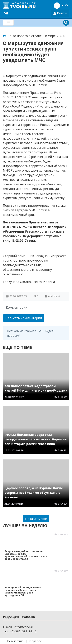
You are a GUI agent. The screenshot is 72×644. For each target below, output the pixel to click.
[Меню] (8, 23)
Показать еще (36, 519)
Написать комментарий (24, 318)
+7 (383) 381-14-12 (23, 631)
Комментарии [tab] (17, 308)
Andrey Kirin (55, 296)
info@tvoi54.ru (24, 627)
